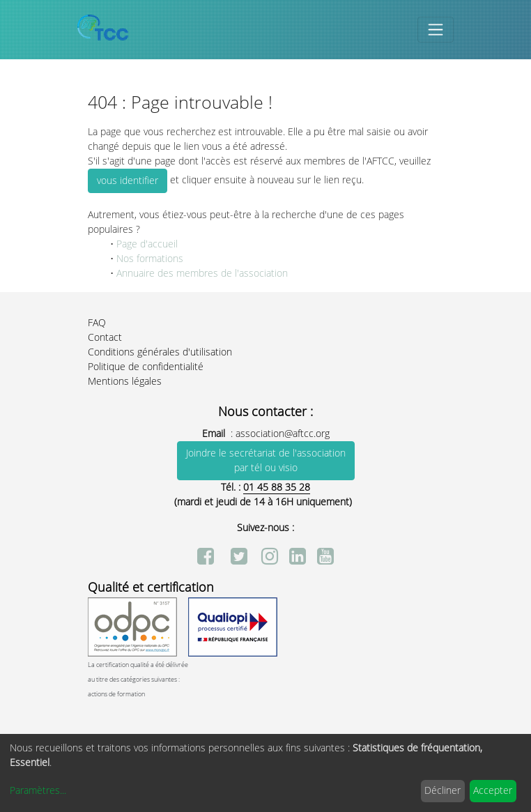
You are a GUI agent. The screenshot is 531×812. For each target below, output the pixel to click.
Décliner (442, 791)
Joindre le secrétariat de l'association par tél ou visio (266, 461)
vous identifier (128, 181)
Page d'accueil (147, 244)
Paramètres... (38, 791)
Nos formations (148, 259)
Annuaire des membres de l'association (202, 274)
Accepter (493, 791)
